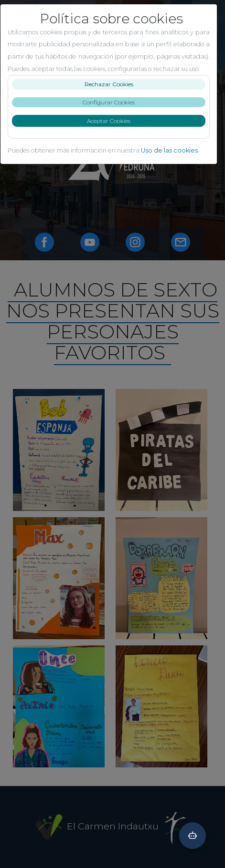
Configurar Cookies (112, 114)
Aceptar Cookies (112, 133)
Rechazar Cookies (113, 97)
